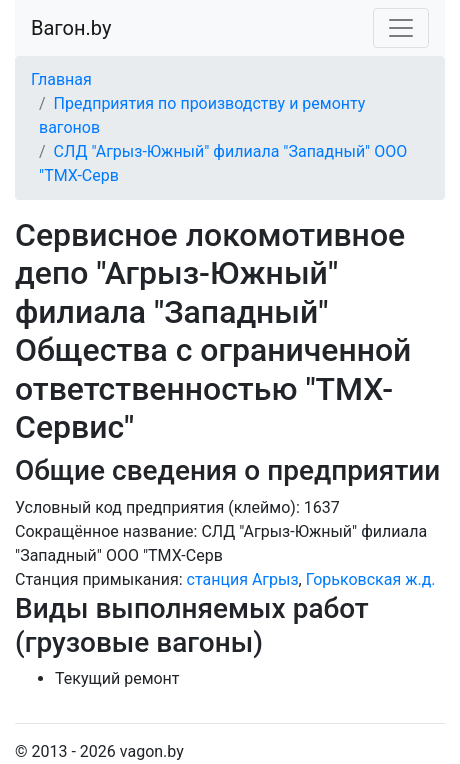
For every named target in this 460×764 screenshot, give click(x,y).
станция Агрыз (243, 579)
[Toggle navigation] (401, 28)
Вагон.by (71, 28)
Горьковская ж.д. (371, 579)
